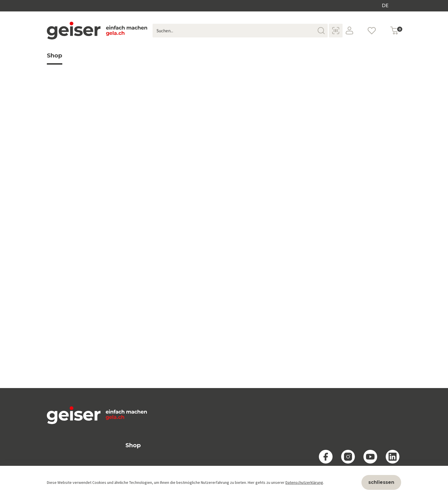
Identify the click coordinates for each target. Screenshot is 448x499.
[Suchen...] (240, 31)
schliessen (381, 482)
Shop (55, 58)
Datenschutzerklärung (304, 482)
